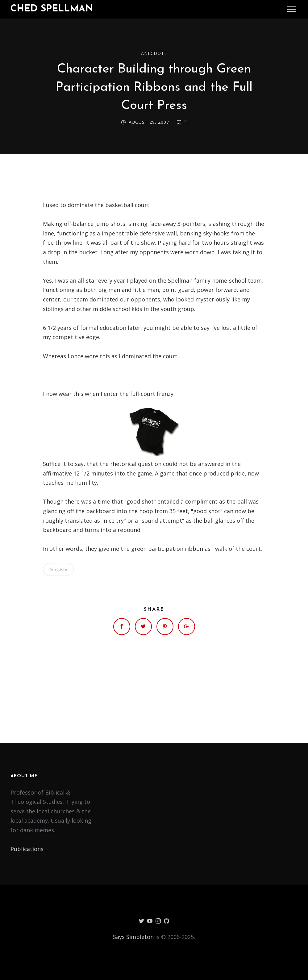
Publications (27, 849)
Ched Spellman (52, 9)
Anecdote (154, 53)
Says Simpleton (133, 937)
